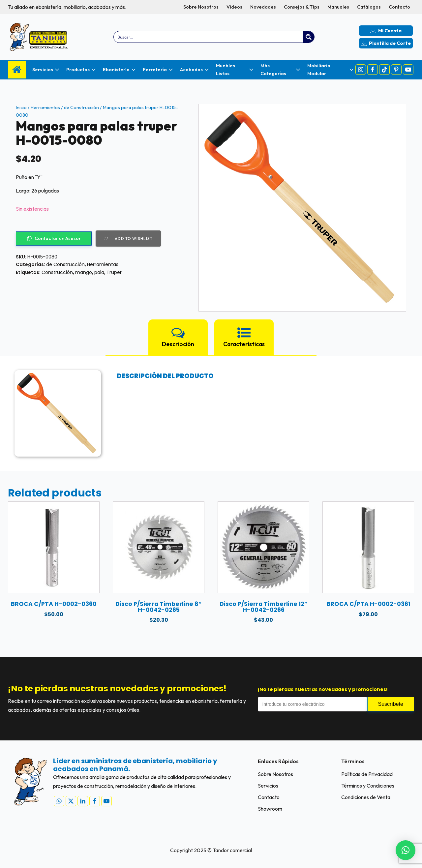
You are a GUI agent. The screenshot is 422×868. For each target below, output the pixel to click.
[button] (406, 850)
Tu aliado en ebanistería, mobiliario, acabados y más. (67, 7)
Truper (114, 272)
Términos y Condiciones (368, 786)
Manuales (338, 7)
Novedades (263, 7)
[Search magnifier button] (309, 37)
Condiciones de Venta (366, 797)
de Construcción (81, 107)
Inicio (21, 107)
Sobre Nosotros (201, 7)
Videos (234, 7)
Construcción (57, 272)
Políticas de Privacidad (367, 774)
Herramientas (45, 107)
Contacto (399, 7)
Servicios (268, 786)
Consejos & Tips (302, 7)
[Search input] (209, 37)
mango (84, 272)
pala (99, 272)
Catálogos (369, 7)
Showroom (270, 809)
